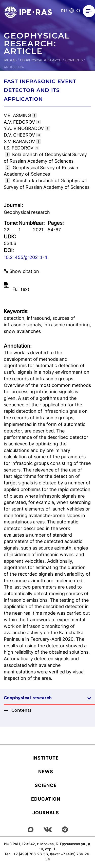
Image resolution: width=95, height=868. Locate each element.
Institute (46, 758)
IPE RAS (10, 60)
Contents (74, 60)
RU (64, 11)
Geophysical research (41, 60)
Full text (21, 289)
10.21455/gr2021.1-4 (26, 257)
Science (46, 785)
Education (46, 799)
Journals (46, 813)
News (46, 772)
